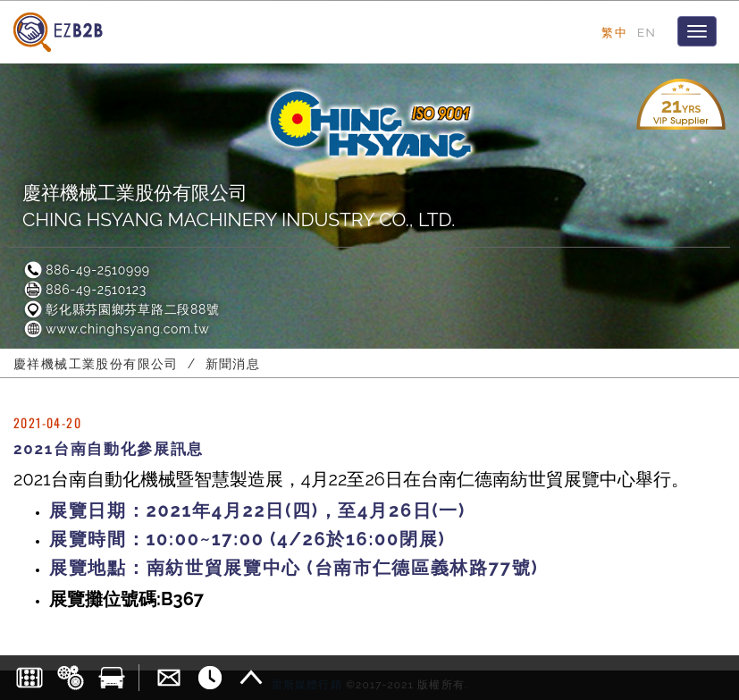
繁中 (614, 32)
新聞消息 (233, 364)
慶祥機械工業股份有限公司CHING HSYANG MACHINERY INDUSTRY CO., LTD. (239, 206)
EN (647, 32)
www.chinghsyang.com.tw (116, 329)
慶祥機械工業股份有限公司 (96, 364)
